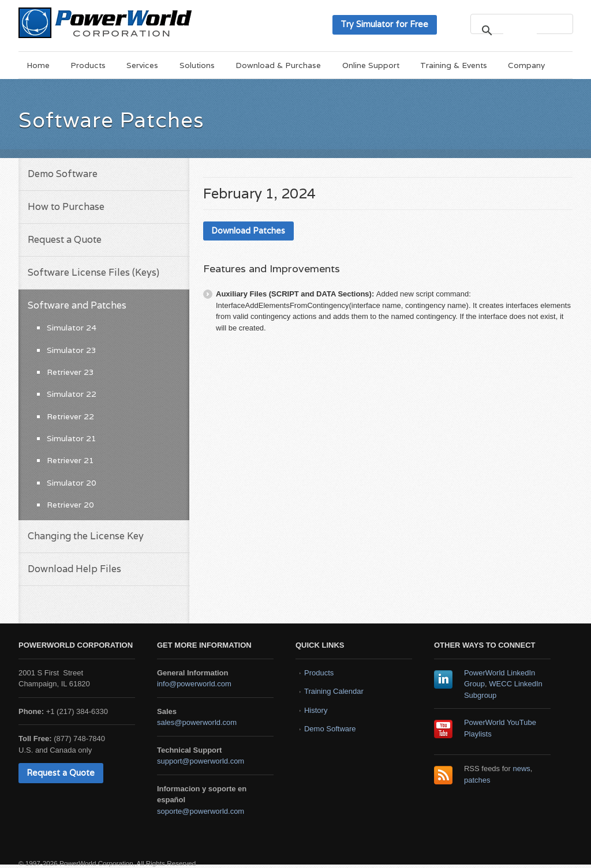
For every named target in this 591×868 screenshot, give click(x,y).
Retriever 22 (70, 416)
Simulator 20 (72, 483)
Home (38, 65)
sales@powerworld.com (197, 722)
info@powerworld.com (194, 684)
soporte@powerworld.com (201, 811)
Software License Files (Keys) (93, 273)
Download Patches (248, 230)
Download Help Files (74, 569)
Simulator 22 (72, 394)
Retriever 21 (70, 460)
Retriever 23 (70, 372)
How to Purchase (66, 207)
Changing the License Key (86, 536)
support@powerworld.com (201, 761)
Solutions (197, 65)
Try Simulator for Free (384, 24)
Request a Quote (65, 240)
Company (526, 65)
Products (88, 65)
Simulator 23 (72, 350)
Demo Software (63, 174)
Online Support (371, 65)
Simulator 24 (72, 328)
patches (477, 780)
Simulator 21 (72, 438)
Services (142, 65)
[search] (520, 30)
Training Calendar (334, 691)
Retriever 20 (70, 505)
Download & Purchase (278, 65)
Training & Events (454, 65)
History (316, 710)
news (522, 769)
